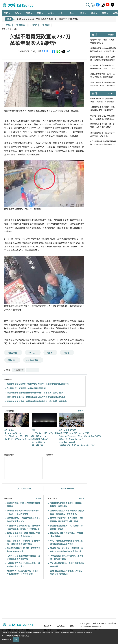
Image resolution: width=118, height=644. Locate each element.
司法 (16, 29)
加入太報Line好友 (24, 488)
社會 (10, 29)
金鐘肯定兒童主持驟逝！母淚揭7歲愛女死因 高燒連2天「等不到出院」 (102, 109)
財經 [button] (28, 13)
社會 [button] (61, 13)
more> (111, 35)
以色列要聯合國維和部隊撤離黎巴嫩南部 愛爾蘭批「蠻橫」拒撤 (35, 393)
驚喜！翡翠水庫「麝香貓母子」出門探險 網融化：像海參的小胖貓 (103, 84)
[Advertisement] (23, 599)
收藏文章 (19, 370)
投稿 (72, 626)
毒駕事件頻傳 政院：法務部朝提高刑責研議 (102, 41)
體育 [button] (82, 13)
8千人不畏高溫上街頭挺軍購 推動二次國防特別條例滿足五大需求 (103, 143)
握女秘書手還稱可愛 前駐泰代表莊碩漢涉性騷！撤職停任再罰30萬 (36, 397)
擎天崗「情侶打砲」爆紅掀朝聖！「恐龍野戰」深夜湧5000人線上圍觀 (103, 117)
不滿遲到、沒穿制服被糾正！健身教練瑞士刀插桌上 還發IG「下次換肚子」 (102, 67)
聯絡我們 (48, 626)
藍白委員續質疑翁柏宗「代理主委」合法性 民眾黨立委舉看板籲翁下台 (38, 384)
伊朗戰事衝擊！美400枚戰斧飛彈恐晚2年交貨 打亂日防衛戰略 (103, 50)
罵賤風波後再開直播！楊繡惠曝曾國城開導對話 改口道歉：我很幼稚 (37, 401)
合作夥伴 (61, 626)
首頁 (4, 29)
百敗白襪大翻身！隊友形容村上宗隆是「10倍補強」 (102, 134)
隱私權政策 (7, 639)
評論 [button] (72, 13)
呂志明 (44, 51)
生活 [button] (50, 13)
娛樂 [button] (93, 13)
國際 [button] (39, 13)
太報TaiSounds (18, 5)
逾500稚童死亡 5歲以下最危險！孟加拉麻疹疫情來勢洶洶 (103, 58)
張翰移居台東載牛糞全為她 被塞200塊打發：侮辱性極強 (102, 100)
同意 (16, 639)
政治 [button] (17, 13)
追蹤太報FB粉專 (68, 488)
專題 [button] (104, 13)
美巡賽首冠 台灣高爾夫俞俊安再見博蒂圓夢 (26, 388)
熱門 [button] (6, 13)
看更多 (80, 411)
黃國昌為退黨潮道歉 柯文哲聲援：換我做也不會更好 (102, 126)
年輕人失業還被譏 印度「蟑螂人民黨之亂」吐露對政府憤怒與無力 (49, 19)
